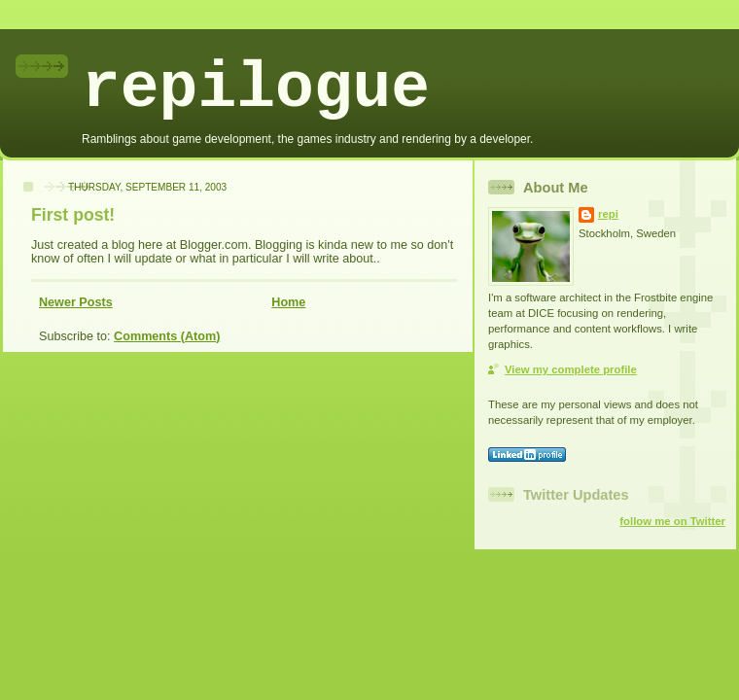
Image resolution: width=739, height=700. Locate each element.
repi (608, 214)
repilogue (256, 89)
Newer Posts (76, 302)
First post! (73, 215)
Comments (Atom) (167, 336)
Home (288, 302)
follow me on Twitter (672, 521)
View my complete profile (571, 369)
